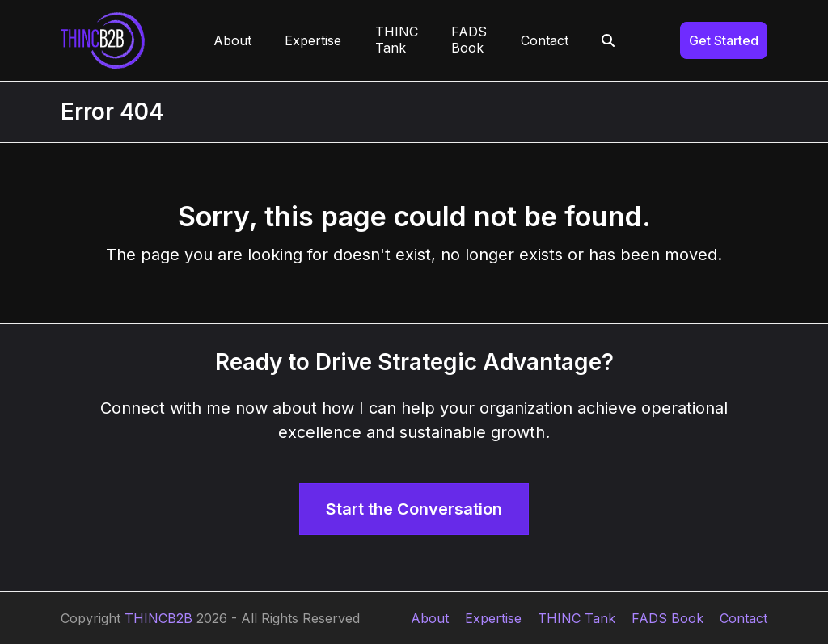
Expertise (493, 618)
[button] (609, 40)
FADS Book (667, 618)
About (430, 618)
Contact (744, 618)
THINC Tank (577, 618)
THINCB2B (158, 618)
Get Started (724, 40)
